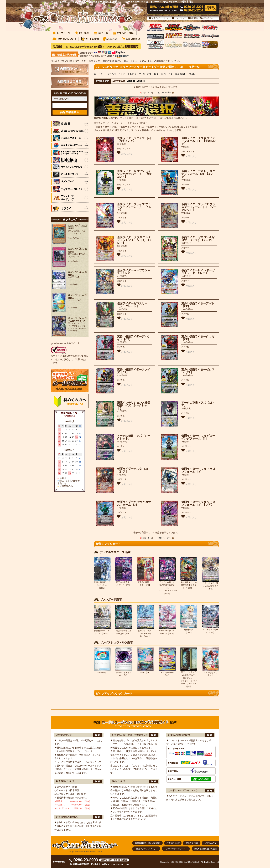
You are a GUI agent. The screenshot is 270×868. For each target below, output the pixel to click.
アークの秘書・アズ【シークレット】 (134, 437)
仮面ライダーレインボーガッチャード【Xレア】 (198, 272)
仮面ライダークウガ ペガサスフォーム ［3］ (134, 503)
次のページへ (166, 92)
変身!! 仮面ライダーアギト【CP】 (198, 305)
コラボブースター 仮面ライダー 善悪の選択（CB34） (169, 74)
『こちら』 (136, 766)
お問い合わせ (208, 18)
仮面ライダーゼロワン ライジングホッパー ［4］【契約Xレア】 (135, 174)
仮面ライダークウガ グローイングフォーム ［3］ (198, 437)
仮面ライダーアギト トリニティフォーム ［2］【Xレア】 (198, 174)
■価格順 (131, 81)
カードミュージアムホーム (107, 74)
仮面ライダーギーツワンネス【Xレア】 (134, 272)
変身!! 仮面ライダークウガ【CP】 (198, 338)
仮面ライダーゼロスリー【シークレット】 (132, 305)
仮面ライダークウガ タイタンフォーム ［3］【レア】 (198, 503)
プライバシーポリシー (161, 18)
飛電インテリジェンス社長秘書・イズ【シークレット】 (134, 405)
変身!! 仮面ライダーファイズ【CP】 (134, 371)
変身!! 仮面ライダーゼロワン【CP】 (198, 371)
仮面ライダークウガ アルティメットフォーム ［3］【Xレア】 (134, 240)
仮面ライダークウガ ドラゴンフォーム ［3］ (198, 470)
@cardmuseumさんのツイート (65, 343)
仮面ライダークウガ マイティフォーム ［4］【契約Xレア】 (199, 141)
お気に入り (125, 153)
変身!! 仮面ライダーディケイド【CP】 (134, 338)
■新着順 (141, 81)
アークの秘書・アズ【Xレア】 (198, 404)
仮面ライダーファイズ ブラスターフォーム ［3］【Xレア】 (134, 207)
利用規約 (194, 18)
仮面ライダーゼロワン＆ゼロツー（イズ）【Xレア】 (198, 239)
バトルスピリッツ (132, 74)
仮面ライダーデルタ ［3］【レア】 (133, 470)
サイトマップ (180, 18)
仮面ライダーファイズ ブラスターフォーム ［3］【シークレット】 (199, 207)
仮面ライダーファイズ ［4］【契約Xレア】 (135, 140)
